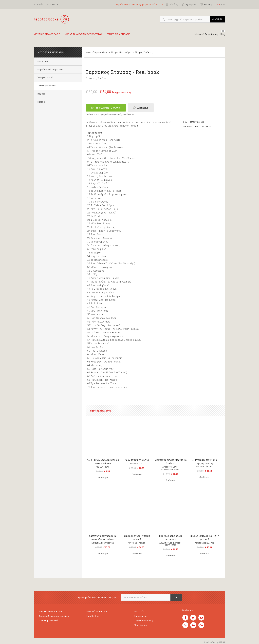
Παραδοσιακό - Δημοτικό (50, 69)
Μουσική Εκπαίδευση (206, 34)
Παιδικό (42, 102)
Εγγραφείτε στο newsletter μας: (97, 597)
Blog (223, 34)
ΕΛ (219, 4)
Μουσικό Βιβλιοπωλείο (97, 52)
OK (176, 598)
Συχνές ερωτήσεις (144, 621)
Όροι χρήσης (141, 626)
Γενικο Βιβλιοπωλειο (128, 36)
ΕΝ (224, 4)
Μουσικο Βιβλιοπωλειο (48, 36)
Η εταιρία (38, 4)
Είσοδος (172, 4)
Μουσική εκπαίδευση (97, 612)
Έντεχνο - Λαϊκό (46, 78)
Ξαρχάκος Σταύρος (97, 78)
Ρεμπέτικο (43, 61)
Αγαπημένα (189, 4)
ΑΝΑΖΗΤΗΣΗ (217, 19)
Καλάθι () (207, 4)
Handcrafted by (215, 642)
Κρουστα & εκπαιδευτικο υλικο (89, 36)
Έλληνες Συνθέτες (47, 86)
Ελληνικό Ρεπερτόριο (121, 52)
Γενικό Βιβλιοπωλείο (49, 621)
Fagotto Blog (93, 616)
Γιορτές (42, 94)
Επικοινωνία (53, 4)
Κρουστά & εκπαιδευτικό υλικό (54, 616)
